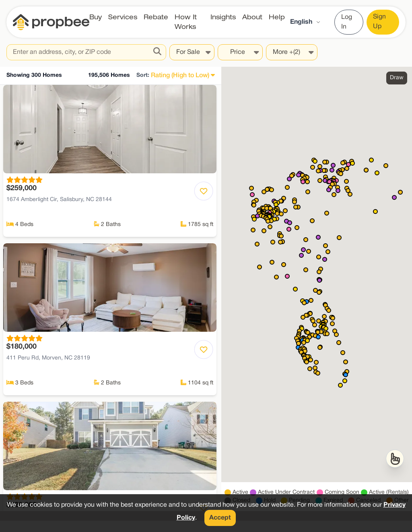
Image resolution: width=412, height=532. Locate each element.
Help (277, 17)
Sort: (143, 75)
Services (123, 17)
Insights (223, 17)
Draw (397, 78)
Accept (220, 518)
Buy (96, 17)
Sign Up (379, 22)
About (252, 17)
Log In (347, 22)
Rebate (156, 17)
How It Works (186, 22)
